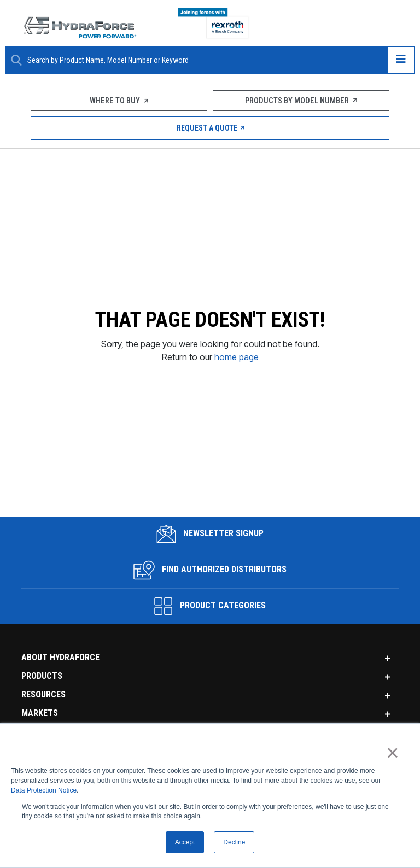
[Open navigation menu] (401, 60)
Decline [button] (234, 842)
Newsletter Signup (210, 600)
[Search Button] (16, 60)
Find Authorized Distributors (210, 636)
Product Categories (210, 672)
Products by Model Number (301, 101)
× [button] (392, 752)
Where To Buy (119, 101)
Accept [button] (185, 842)
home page (237, 390)
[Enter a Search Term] (203, 60)
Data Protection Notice (44, 790)
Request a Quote (210, 128)
